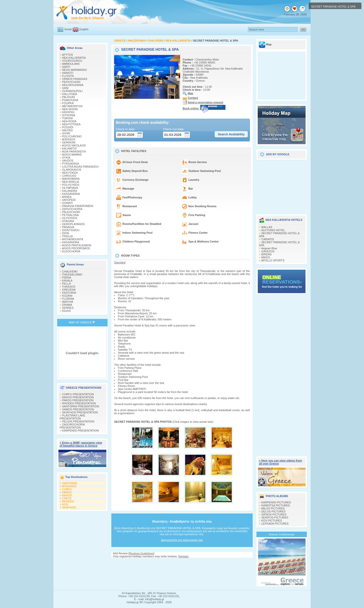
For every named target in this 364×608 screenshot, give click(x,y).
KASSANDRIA (71, 194)
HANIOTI (68, 73)
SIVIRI (66, 133)
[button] (231, 134)
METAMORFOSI (72, 106)
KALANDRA (70, 191)
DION (66, 233)
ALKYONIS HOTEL (273, 230)
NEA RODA (69, 121)
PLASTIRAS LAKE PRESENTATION (72, 417)
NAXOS (67, 495)
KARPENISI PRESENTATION (81, 431)
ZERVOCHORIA (72, 209)
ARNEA (67, 197)
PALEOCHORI (71, 212)
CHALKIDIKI (70, 271)
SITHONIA (69, 115)
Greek (68, 29)
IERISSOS (69, 139)
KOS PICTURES (272, 521)
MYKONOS (69, 486)
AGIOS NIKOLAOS (74, 145)
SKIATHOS (69, 507)
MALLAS (267, 227)
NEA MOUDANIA (73, 85)
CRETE (67, 498)
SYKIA (66, 158)
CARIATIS (268, 239)
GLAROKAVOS (72, 170)
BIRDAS (267, 254)
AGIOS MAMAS (72, 155)
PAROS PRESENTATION (78, 400)
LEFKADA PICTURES (275, 524)
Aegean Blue (269, 248)
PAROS (67, 492)
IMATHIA (68, 302)
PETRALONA (71, 215)
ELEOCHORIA (71, 251)
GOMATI (68, 203)
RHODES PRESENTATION (79, 403)
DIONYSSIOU (71, 230)
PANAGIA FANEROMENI (78, 206)
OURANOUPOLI (72, 91)
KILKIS (67, 311)
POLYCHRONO (72, 136)
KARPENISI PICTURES (276, 502)
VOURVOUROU (72, 61)
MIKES (266, 257)
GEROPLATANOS (73, 224)
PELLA (67, 284)
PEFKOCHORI (71, 82)
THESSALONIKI (72, 275)
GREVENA (69, 290)
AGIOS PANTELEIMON (77, 245)
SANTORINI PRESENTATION (81, 406)
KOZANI (67, 296)
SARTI (66, 67)
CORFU (67, 489)
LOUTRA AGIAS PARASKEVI (80, 167)
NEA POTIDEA (71, 124)
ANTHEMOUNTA (73, 239)
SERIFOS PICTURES (275, 518)
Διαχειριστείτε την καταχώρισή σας (182, 540)
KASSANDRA (71, 242)
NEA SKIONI (70, 109)
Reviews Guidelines (141, 553)
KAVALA (67, 281)
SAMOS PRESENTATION (78, 409)
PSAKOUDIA (70, 100)
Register (183, 556)
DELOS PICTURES (274, 511)
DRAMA (67, 305)
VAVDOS (68, 161)
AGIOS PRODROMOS (76, 248)
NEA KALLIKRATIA (74, 58)
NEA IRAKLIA (71, 182)
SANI (65, 88)
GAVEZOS (268, 251)
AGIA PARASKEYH (74, 151)
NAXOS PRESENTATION (78, 397)
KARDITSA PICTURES (276, 505)
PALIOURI (69, 97)
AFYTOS (68, 55)
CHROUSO (69, 176)
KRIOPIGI (68, 112)
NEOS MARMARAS (75, 70)
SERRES (68, 308)
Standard (120, 262)
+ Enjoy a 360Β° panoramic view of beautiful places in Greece (81, 444)
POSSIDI (68, 127)
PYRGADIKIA (71, 164)
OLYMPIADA (70, 188)
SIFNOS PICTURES (274, 514)
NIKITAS (68, 130)
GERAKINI (69, 142)
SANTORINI (70, 483)
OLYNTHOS (70, 218)
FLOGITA (68, 76)
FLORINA (68, 299)
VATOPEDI (69, 200)
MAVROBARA (71, 179)
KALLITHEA (70, 94)
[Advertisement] (182, 563)
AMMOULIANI (71, 64)
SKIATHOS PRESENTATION (80, 412)
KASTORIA (69, 293)
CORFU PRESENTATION (78, 394)
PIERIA (67, 278)
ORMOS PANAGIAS (75, 79)
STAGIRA (68, 221)
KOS (65, 504)
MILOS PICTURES (273, 508)
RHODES (68, 501)
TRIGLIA (67, 236)
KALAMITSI (69, 148)
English (84, 29)
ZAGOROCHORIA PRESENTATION (72, 426)
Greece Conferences (282, 534)
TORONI (67, 118)
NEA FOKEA (70, 173)
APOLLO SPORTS (273, 260)
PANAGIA (68, 227)
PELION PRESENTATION (78, 421)
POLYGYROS (71, 185)
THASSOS (69, 287)
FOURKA (68, 103)
